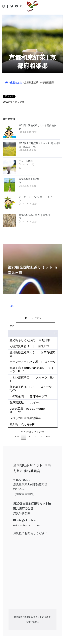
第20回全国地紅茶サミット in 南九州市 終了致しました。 (39, 145)
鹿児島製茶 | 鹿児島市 (29, 181)
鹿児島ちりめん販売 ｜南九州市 (34, 217)
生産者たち (16, 83)
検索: (32, 326)
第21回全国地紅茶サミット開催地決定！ (37, 127)
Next (48, 437)
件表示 (32, 318)
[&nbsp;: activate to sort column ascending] (33, 334)
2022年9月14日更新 (14, 102)
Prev (17, 437)
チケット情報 (26, 161)
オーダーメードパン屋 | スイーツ (37, 199)
